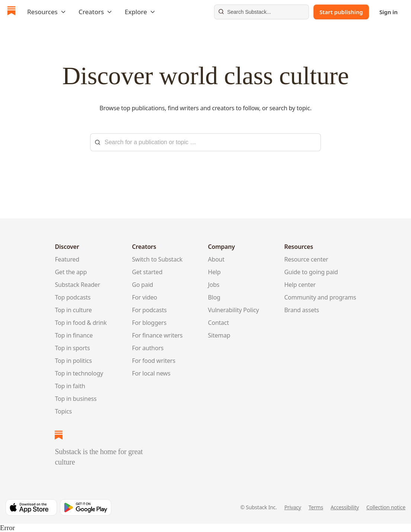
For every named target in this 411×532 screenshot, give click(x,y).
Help (214, 272)
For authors (148, 348)
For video (145, 297)
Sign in (388, 12)
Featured (67, 259)
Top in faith (70, 386)
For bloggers (149, 323)
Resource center (306, 259)
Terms (316, 507)
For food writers (154, 361)
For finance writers (157, 335)
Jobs (214, 285)
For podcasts (149, 310)
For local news (151, 373)
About (216, 259)
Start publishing (341, 12)
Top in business (76, 399)
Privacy (293, 507)
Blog (214, 297)
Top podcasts (73, 297)
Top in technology (79, 373)
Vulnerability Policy (234, 310)
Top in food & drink (81, 323)
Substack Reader (77, 285)
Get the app (71, 272)
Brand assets (302, 310)
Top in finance (74, 335)
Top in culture (73, 310)
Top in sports (72, 348)
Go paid (143, 285)
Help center (300, 285)
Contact (219, 323)
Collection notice (386, 507)
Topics (63, 411)
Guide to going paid (311, 272)
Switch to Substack (157, 259)
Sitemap (219, 335)
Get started (147, 272)
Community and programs (320, 297)
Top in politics (73, 361)
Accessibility (345, 507)
